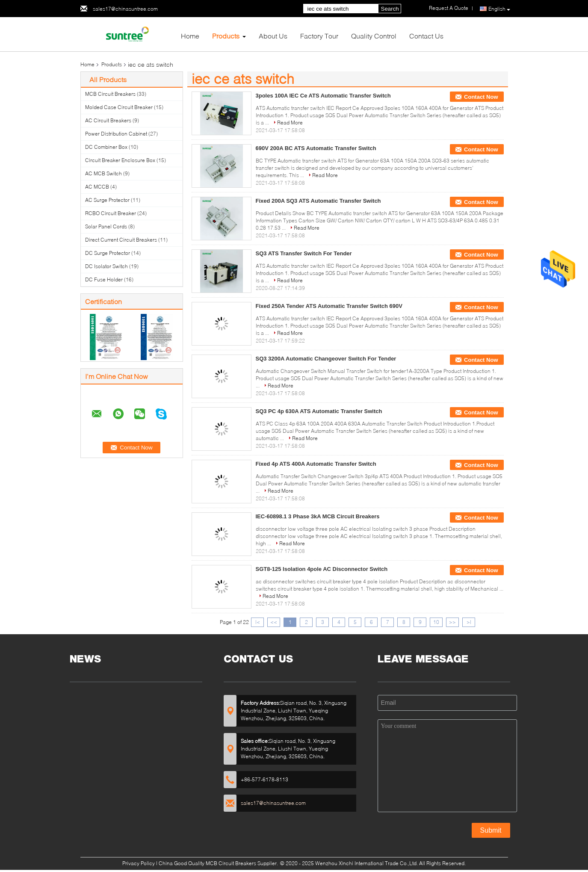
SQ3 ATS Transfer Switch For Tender (304, 253)
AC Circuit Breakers (108, 120)
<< (274, 622)
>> (452, 622)
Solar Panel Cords (106, 226)
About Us (273, 36)
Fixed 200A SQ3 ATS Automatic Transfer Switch (318, 201)
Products (226, 36)
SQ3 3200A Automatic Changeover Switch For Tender (326, 359)
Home (190, 36)
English (499, 9)
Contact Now (481, 97)
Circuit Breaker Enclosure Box (120, 160)
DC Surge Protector (108, 253)
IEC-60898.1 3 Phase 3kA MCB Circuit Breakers (318, 516)
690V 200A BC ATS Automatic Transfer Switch (316, 148)
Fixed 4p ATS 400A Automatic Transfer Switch (316, 464)
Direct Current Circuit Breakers (121, 240)
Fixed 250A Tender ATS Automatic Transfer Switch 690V (329, 306)
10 (436, 622)
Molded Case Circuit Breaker (119, 107)
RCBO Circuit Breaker (111, 213)
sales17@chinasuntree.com (125, 9)
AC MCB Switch (103, 173)
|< (258, 622)
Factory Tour (319, 36)
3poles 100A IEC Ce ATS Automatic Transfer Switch (323, 96)
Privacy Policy (139, 863)
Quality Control (374, 36)
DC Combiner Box (106, 147)
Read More (290, 123)
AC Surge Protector (107, 200)
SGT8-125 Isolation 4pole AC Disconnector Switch (322, 569)
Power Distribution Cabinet (116, 134)
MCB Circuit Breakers (110, 94)
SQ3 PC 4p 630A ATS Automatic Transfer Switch (319, 411)
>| (469, 622)
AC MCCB (97, 187)
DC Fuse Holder (104, 279)
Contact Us (426, 36)
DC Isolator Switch (106, 266)
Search (390, 9)
